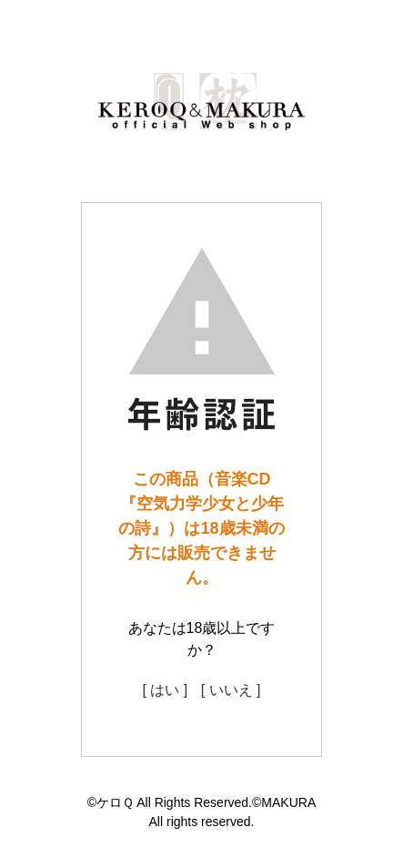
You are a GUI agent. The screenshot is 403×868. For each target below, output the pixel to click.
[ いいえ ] (231, 690)
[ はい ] (165, 690)
